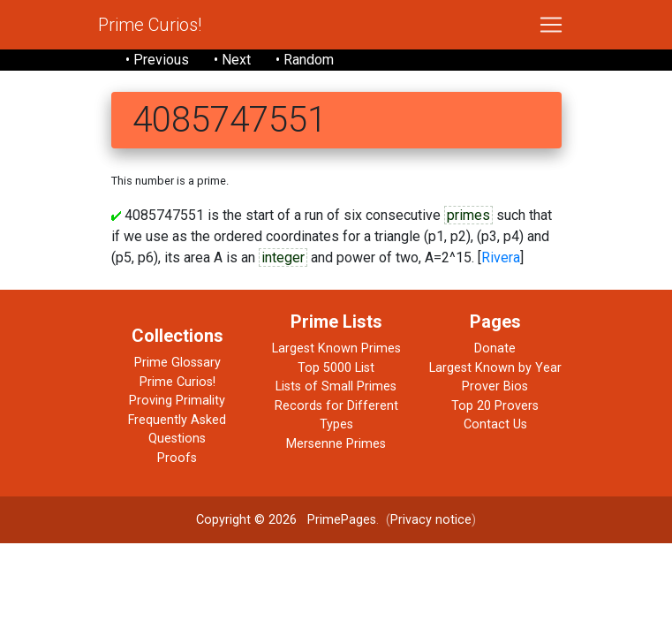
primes (468, 215)
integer (283, 257)
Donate (495, 348)
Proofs (177, 458)
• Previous (157, 60)
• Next (232, 60)
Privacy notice (431, 520)
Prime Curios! (150, 25)
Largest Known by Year (495, 368)
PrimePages (342, 520)
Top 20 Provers (495, 406)
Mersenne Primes (336, 444)
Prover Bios (495, 386)
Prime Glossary (177, 363)
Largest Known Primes (336, 348)
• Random (305, 60)
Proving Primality (177, 401)
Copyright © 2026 (246, 520)
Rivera (501, 257)
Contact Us (495, 424)
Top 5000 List (336, 368)
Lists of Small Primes (336, 386)
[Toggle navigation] (551, 25)
